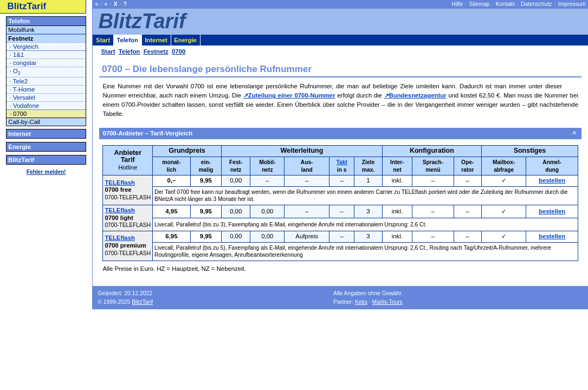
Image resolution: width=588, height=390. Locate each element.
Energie (20, 147)
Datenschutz (536, 4)
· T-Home (22, 89)
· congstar (23, 63)
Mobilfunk (21, 30)
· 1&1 (17, 55)
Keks (361, 302)
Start (103, 40)
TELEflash (120, 183)
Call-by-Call (24, 122)
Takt (342, 162)
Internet (20, 134)
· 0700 (18, 114)
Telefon (19, 21)
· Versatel (22, 97)
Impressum (572, 4)
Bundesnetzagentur (418, 95)
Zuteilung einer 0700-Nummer (292, 95)
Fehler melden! (46, 172)
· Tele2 (19, 81)
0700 (179, 51)
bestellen (552, 180)
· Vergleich (24, 47)
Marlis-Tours (387, 302)
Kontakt (505, 4)
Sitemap (480, 4)
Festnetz (21, 38)
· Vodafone (24, 106)
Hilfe (458, 4)
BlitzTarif (27, 6)
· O (15, 72)
